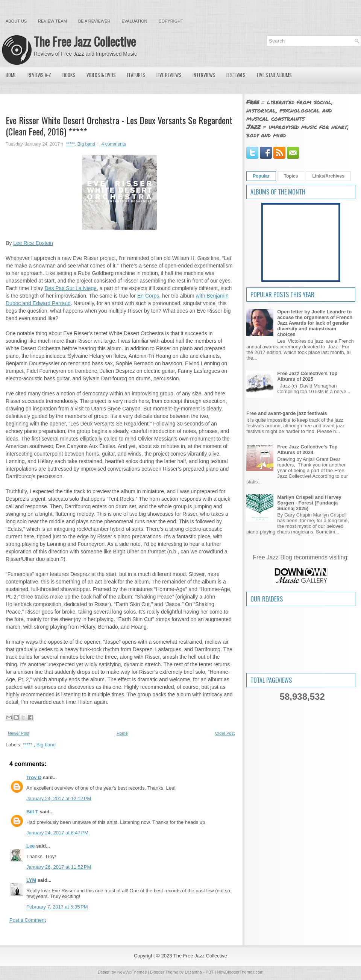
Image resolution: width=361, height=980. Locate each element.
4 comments (114, 144)
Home (11, 75)
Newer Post (19, 733)
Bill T (32, 812)
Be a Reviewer (94, 21)
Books (69, 75)
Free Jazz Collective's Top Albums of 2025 (307, 376)
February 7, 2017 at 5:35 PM (57, 907)
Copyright (171, 21)
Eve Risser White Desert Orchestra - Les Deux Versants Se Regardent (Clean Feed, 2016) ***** (119, 126)
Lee (30, 846)
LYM (31, 880)
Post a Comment (28, 920)
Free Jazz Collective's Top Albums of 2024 (307, 450)
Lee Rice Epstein (33, 243)
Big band (86, 144)
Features (136, 75)
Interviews (204, 75)
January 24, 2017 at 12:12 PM (59, 798)
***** (71, 144)
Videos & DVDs (101, 75)
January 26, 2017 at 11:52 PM (59, 867)
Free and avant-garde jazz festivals (287, 413)
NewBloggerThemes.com (240, 972)
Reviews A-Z (39, 75)
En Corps (148, 296)
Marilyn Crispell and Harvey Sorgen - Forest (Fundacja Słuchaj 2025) (309, 503)
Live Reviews (169, 75)
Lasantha (193, 972)
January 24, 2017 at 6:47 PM (57, 833)
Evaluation (134, 21)
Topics (291, 176)
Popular (261, 176)
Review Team (52, 21)
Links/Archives (328, 176)
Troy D (34, 777)
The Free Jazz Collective (85, 41)
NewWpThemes (132, 972)
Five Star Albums (274, 75)
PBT (210, 972)
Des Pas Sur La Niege (71, 288)
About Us (16, 21)
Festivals (236, 75)
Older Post (225, 733)
